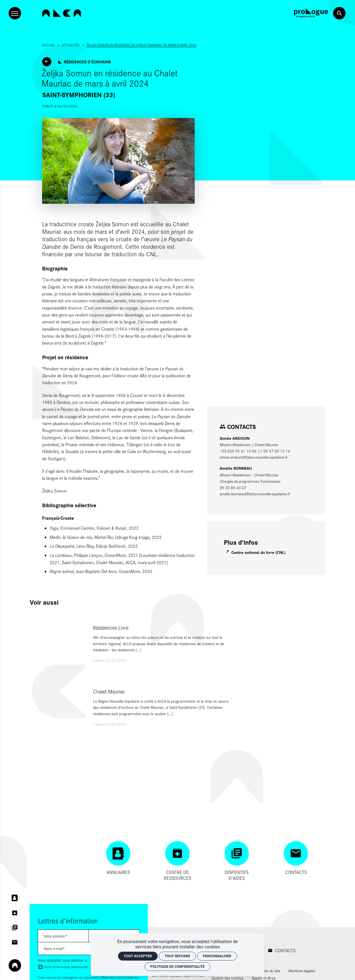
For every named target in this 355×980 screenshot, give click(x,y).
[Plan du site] (271, 971)
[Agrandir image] (118, 161)
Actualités (70, 45)
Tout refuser (177, 956)
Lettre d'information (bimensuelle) (66, 967)
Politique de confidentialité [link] (177, 967)
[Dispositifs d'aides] (237, 861)
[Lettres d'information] (63, 936)
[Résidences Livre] (133, 644)
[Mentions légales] (302, 971)
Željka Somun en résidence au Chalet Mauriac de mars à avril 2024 (141, 45)
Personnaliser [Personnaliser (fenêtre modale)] (217, 956)
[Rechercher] (339, 13)
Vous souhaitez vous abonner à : (64, 960)
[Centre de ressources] (177, 861)
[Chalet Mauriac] (133, 707)
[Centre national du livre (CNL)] (256, 552)
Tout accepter (138, 956)
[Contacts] (296, 858)
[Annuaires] (118, 858)
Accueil (49, 45)
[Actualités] (47, 62)
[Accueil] (62, 13)
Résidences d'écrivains (87, 61)
